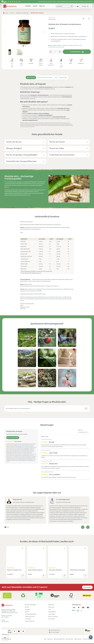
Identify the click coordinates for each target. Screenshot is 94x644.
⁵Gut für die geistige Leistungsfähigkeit (22, 155)
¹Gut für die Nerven (14, 142)
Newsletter (28, 609)
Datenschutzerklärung (59, 639)
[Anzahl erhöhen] (60, 52)
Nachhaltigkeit (52, 612)
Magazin (27, 612)
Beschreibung (31, 77)
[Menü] (7, 630)
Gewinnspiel (28, 619)
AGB (45, 639)
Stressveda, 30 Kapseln (55, 570)
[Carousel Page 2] (7, 527)
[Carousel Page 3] (8, 527)
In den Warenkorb (77, 52)
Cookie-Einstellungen (88, 639)
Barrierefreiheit (69, 639)
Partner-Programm (30, 621)
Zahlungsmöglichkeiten (31, 614)
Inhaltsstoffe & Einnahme (45, 77)
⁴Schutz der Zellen (57, 148)
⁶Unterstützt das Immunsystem (62, 155)
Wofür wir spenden (53, 617)
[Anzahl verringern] (51, 52)
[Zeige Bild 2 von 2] (25, 46)
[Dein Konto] (85, 6)
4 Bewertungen (52, 19)
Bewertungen (63, 77)
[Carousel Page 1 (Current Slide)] (5, 527)
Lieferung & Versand (30, 617)
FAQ (56, 77)
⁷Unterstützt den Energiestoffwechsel (21, 161)
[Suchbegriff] (63, 6)
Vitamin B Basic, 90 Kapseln (78, 570)
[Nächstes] (44, 32)
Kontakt (27, 607)
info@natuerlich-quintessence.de (9, 613)
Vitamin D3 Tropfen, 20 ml (14, 570)
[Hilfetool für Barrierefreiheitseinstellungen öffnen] (91, 637)
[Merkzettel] (75, 6)
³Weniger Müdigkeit (14, 148)
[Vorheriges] (4, 32)
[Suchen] (72, 6)
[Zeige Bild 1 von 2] (23, 46)
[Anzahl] (55, 52)
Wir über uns (51, 607)
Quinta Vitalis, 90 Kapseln (35, 570)
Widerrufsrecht (78, 639)
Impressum (50, 639)
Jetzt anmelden (87, 587)
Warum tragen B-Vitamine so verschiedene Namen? (18, 409)
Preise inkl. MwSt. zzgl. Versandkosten (56, 47)
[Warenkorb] (78, 6)
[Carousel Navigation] (85, 527)
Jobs (50, 609)
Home (7, 13)
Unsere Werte (52, 614)
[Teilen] (83, 18)
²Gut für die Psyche (57, 142)
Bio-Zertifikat (52, 619)
